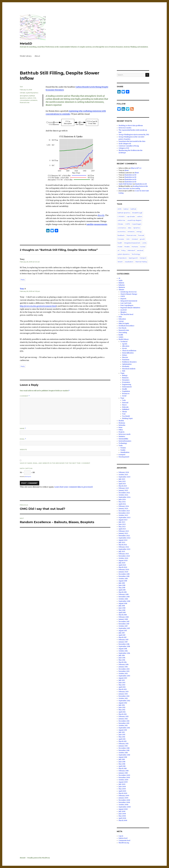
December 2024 (124, 493)
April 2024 (122, 504)
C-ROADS (121, 216)
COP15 (128, 224)
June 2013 (122, 683)
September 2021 (124, 549)
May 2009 (122, 789)
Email (23, 439)
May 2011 (122, 737)
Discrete (125, 357)
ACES (120, 209)
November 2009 (124, 778)
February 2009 (124, 796)
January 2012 (123, 719)
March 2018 (123, 615)
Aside (121, 281)
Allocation (126, 346)
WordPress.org (124, 843)
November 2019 (124, 576)
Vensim (120, 262)
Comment (25, 396)
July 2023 (122, 522)
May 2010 (122, 764)
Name (23, 428)
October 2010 (123, 753)
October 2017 (123, 626)
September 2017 (124, 628)
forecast (141, 235)
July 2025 (122, 479)
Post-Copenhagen (127, 305)
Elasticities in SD (130, 175)
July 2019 (122, 583)
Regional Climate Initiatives (130, 308)
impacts (123, 299)
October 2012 (123, 698)
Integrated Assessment (132, 243)
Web (124, 371)
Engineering (127, 385)
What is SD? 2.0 (136, 168)
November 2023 (124, 513)
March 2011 (122, 741)
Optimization (127, 364)
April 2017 (122, 635)
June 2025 (122, 481)
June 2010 (122, 762)
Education (122, 319)
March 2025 (123, 486)
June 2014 (122, 658)
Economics (126, 382)
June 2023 (122, 524)
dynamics (137, 228)
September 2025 (124, 477)
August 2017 (123, 631)
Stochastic (126, 366)
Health (124, 389)
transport (143, 258)
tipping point (133, 258)
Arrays (124, 348)
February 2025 (124, 488)
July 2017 (122, 633)
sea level (140, 250)
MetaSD (26, 43)
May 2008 (122, 816)
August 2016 (123, 649)
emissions (34, 100)
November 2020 (124, 556)
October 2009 (123, 780)
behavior (122, 285)
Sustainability (123, 439)
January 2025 (123, 490)
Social (124, 396)
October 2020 (123, 558)
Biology (125, 375)
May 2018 (122, 610)
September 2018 (124, 601)
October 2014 (123, 651)
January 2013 (123, 694)
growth (142, 239)
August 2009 (123, 782)
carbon (30, 98)
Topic (122, 373)
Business (122, 287)
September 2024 (125, 497)
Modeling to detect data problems (131, 126)
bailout (126, 209)
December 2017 (124, 622)
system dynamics (124, 254)
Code (124, 400)
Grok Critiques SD (125, 144)
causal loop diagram (134, 220)
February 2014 (124, 665)
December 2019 (124, 574)
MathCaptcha (28, 477)
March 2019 (123, 592)
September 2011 (124, 728)
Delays (125, 355)
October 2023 (123, 515)
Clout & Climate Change (129, 294)
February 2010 (124, 771)
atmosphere (24, 96)
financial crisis (25, 102)
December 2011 (124, 721)
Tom (21, 87)
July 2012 (122, 705)
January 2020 (123, 572)
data (130, 228)
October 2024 (123, 495)
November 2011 (124, 723)
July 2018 (122, 606)
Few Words (122, 328)
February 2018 (124, 617)
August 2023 (123, 520)
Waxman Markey (141, 262)
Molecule (125, 407)
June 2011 (122, 735)
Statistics (122, 437)
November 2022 (124, 536)
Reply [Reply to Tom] (23, 366)
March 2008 (123, 820)
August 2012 (123, 703)
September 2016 (124, 646)
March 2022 (123, 545)
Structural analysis (129, 369)
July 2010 (122, 759)
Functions (126, 360)
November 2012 (124, 696)
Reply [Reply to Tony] (23, 280)
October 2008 (123, 805)
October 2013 (123, 674)
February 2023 (124, 531)
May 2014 (122, 660)
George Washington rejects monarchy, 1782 (134, 135)
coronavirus (122, 228)
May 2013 (122, 685)
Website (23, 449)
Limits (144, 243)
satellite (90, 224)
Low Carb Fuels (126, 303)
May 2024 (122, 502)
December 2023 (124, 511)
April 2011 (122, 739)
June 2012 (122, 707)
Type (122, 398)
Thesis (124, 412)
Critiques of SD (124, 148)
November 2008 (124, 802)
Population (126, 391)
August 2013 (123, 678)
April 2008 (122, 818)
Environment (127, 387)
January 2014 (123, 667)
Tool (124, 414)
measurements (101, 224)
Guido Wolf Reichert (126, 184)
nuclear (143, 247)
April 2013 (122, 687)
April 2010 (122, 766)
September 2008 (125, 807)
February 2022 (124, 547)
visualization (129, 262)
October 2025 (123, 475)
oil (118, 250)
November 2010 (124, 750)
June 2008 (122, 814)
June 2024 (122, 499)
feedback (121, 235)
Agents (125, 344)
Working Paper (127, 418)
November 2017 (124, 624)
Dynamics (126, 380)
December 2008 (124, 800)
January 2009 (123, 798)
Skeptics (123, 312)
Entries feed (123, 838)
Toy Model (126, 416)
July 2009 (122, 784)
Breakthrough (137, 213)
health (120, 243)
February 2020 (124, 570)
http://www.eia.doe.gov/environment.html (38, 306)
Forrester (121, 239)
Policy (123, 250)
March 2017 (122, 637)
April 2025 (122, 484)
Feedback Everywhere (126, 326)
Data (120, 317)
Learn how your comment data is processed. (74, 487)
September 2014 (124, 653)
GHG (128, 239)
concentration (25, 100)
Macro (124, 405)
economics (122, 232)
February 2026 (124, 472)
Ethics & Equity (124, 324)
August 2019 (123, 581)
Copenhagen (137, 224)
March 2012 (123, 714)
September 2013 (124, 676)
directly (101, 215)
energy (139, 232)
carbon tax (121, 220)
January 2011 (123, 746)
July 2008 (122, 811)
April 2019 (122, 590)
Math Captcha (26, 468)
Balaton (121, 283)
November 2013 (124, 671)
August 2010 (123, 757)
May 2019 (122, 588)
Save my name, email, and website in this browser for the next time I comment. (55, 463)
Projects (121, 432)
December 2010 (124, 748)
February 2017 (123, 640)
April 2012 (122, 712)
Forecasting (123, 333)
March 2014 (123, 662)
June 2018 (122, 608)
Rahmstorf (131, 250)
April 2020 (122, 565)
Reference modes (125, 128)
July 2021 (122, 551)
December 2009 (124, 775)
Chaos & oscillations (129, 351)
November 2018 (124, 597)
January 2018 (123, 619)
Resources (126, 394)
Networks (122, 425)
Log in (121, 836)
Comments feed (124, 840)
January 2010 (123, 773)
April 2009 (122, 791)
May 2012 (122, 710)
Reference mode (125, 434)
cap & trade (131, 216)
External (125, 403)
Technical (124, 342)
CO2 (34, 98)
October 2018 (123, 599)
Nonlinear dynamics (129, 362)
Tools (121, 446)
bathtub (133, 209)
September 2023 (124, 518)
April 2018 (122, 613)
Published (126, 409)
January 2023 (123, 533)
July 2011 (122, 732)
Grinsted (135, 239)
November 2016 (124, 644)
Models (127, 247)
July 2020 (122, 563)
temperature (122, 258)
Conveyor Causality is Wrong (129, 146)
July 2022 (122, 542)
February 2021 (124, 554)
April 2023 (122, 529)
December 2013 (124, 669)
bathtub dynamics (124, 213)
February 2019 (124, 594)
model (120, 247)
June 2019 (122, 585)
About (37, 56)
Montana (135, 247)
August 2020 (123, 561)
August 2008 (123, 809)
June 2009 (122, 787)
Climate (23, 93)
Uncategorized (124, 457)
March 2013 (123, 689)
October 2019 (123, 579)
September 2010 (124, 755)
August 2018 (123, 603)
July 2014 (122, 655)
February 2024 (124, 506)
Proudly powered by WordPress (39, 858)
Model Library (26, 56)
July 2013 (122, 680)
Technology (136, 254)
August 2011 (123, 730)
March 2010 (123, 768)
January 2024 (123, 509)
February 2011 (123, 744)
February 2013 (124, 692)
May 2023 (122, 527)
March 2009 (123, 793)
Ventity (123, 450)
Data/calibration (128, 353)
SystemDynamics (32, 93)
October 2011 (123, 726)
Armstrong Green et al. (129, 292)
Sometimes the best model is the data (132, 141)
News (120, 427)
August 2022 (123, 540)
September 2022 (124, 538)
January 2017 (123, 642)
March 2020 (123, 567)
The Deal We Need (127, 314)
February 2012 (124, 716)
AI (119, 278)
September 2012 (124, 701)
